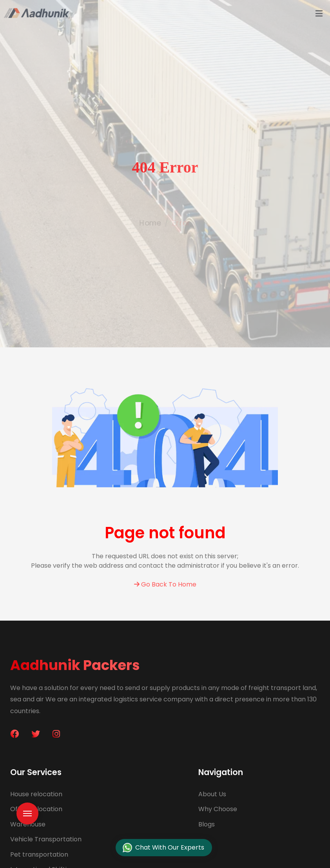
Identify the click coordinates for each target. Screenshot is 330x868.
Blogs (207, 824)
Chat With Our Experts (163, 848)
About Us (212, 794)
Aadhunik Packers (75, 665)
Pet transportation (39, 854)
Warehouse (28, 824)
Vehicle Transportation (46, 839)
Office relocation (36, 809)
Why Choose (218, 809)
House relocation (36, 794)
